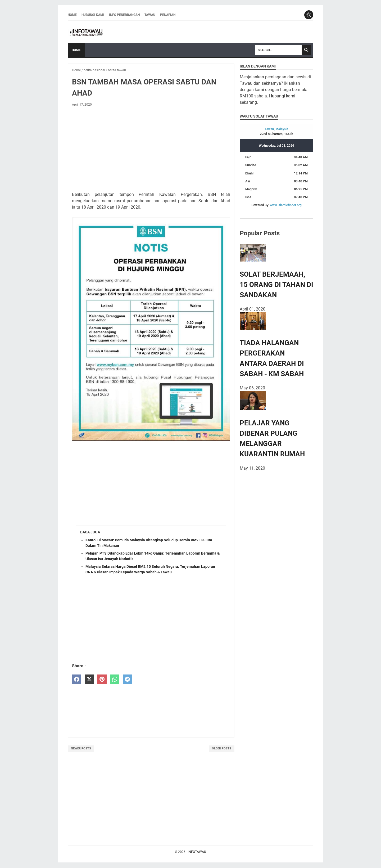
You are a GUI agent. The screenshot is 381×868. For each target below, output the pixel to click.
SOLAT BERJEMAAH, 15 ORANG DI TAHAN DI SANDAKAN (276, 285)
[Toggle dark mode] (309, 15)
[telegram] (127, 680)
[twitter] (89, 680)
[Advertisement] (151, 151)
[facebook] (77, 680)
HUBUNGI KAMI (93, 15)
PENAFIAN (168, 15)
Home (72, 15)
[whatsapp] (115, 680)
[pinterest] (102, 680)
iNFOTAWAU (197, 852)
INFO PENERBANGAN (124, 15)
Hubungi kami (282, 96)
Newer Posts (81, 749)
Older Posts (222, 749)
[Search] (278, 51)
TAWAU (150, 15)
